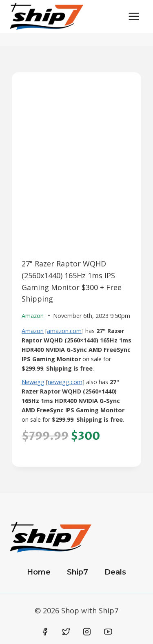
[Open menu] (134, 16)
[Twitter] (66, 632)
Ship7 (78, 572)
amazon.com (64, 331)
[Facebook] (45, 632)
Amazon (33, 331)
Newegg (33, 382)
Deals (115, 572)
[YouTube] (108, 632)
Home (39, 572)
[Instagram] (87, 632)
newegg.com (65, 382)
